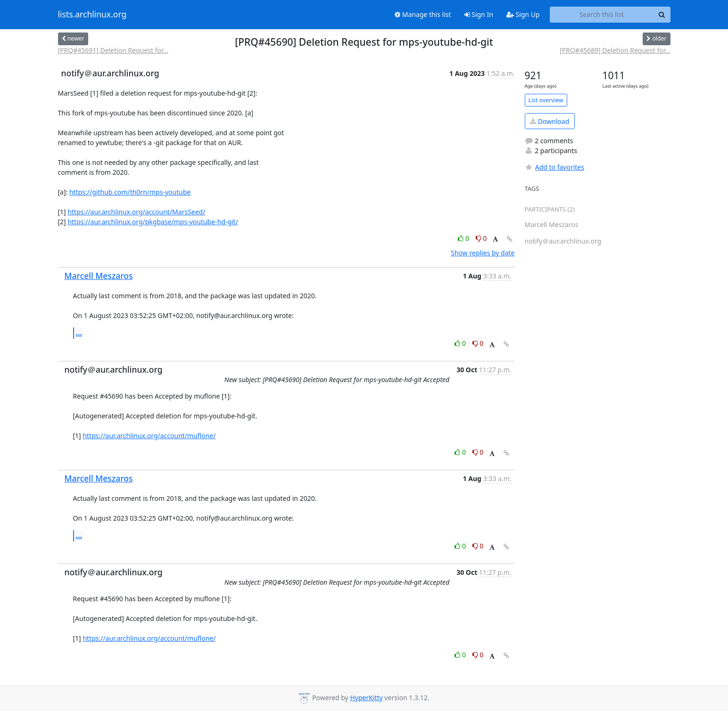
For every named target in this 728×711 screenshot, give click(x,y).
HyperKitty (366, 698)
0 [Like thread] (464, 238)
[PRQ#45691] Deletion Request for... (113, 50)
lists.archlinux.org (92, 15)
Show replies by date (483, 253)
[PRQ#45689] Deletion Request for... (615, 50)
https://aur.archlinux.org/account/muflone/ (149, 436)
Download (550, 121)
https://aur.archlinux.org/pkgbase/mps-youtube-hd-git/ (153, 222)
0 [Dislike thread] (481, 238)
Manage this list (423, 14)
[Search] (662, 15)
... (79, 333)
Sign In (479, 14)
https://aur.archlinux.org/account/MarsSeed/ (136, 212)
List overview (546, 100)
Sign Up (523, 14)
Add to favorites (554, 167)
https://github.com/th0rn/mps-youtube (130, 192)
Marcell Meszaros (99, 276)
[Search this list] (602, 15)
